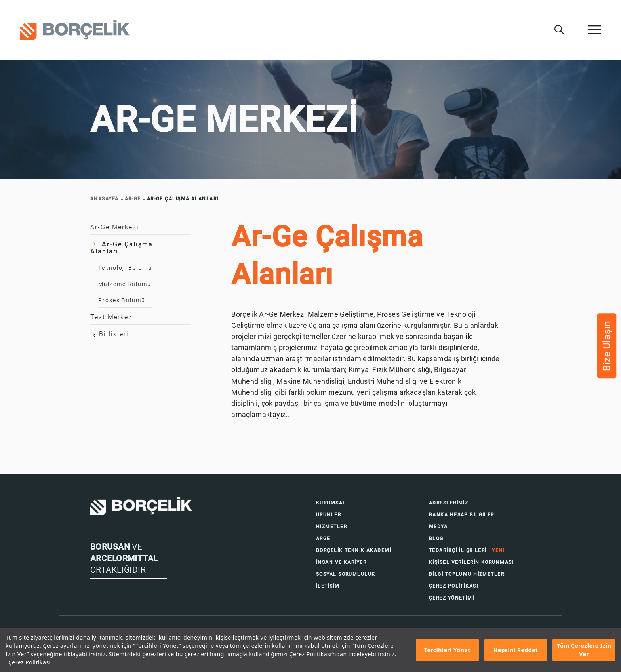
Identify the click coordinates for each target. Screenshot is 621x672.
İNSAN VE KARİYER (341, 562)
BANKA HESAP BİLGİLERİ (462, 515)
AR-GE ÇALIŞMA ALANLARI (183, 199)
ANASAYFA (105, 199)
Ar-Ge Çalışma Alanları (122, 248)
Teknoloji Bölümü (125, 268)
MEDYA (438, 527)
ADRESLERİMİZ (449, 503)
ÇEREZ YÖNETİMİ (451, 598)
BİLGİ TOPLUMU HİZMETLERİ (468, 574)
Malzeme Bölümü (125, 284)
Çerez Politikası (30, 662)
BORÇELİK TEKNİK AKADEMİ (354, 550)
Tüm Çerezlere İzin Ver (584, 650)
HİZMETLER (331, 527)
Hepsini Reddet (516, 650)
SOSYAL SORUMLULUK (346, 574)
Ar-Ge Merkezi (115, 227)
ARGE (323, 539)
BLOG (436, 539)
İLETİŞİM (328, 586)
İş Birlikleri (110, 334)
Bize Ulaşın (607, 346)
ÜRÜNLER (329, 515)
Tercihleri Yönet (447, 650)
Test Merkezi (112, 317)
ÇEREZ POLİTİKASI (453, 586)
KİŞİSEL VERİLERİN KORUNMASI (471, 562)
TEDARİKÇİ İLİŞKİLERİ (467, 550)
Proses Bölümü (122, 300)
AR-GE (133, 199)
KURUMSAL (331, 503)
